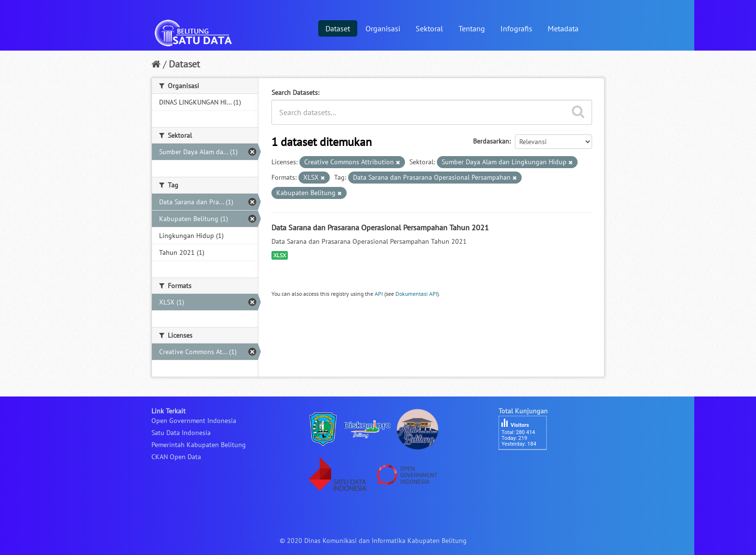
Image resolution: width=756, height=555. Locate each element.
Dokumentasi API (416, 294)
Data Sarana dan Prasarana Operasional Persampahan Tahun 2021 (380, 227)
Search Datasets (295, 92)
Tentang (472, 28)
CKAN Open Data (176, 457)
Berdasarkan (491, 141)
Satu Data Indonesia (181, 433)
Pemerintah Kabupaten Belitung (199, 445)
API (379, 294)
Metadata (563, 28)
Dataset (338, 28)
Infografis (516, 28)
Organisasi (383, 28)
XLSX (280, 255)
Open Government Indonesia (194, 421)
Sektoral (429, 28)
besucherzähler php (527, 466)
